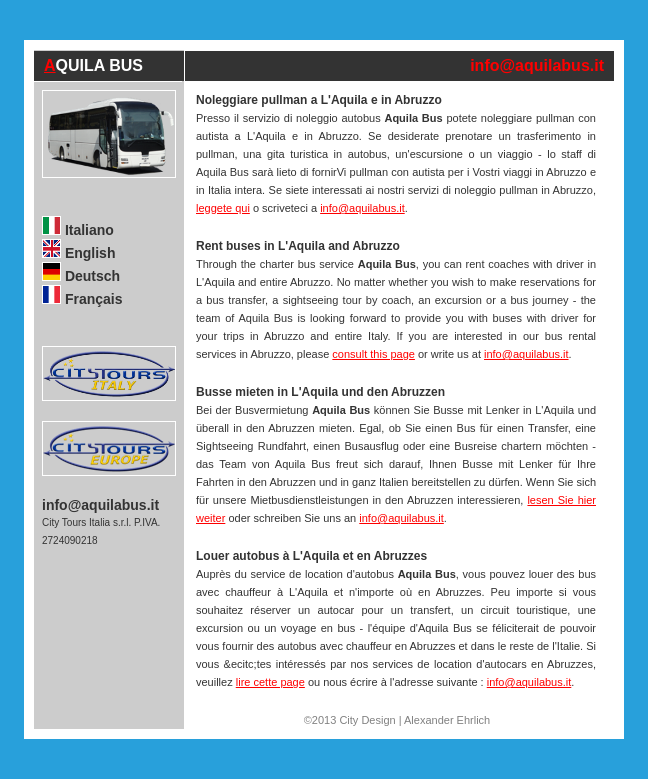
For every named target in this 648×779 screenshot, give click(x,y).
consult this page (373, 354)
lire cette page (270, 682)
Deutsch (81, 276)
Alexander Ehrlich (447, 720)
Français (82, 299)
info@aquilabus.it (537, 65)
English (78, 253)
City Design (367, 720)
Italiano (78, 230)
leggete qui (223, 208)
